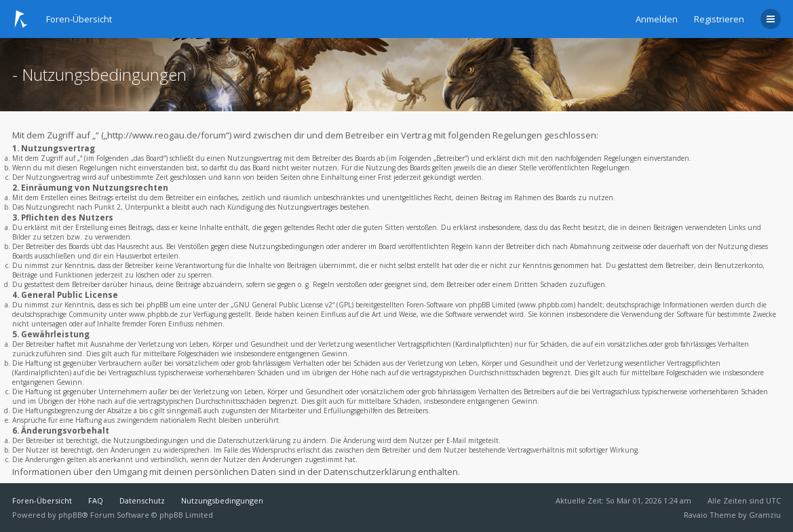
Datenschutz (142, 500)
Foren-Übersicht (42, 500)
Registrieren (719, 19)
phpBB (70, 515)
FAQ (96, 500)
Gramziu (765, 515)
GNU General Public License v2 (283, 305)
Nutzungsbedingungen (222, 500)
